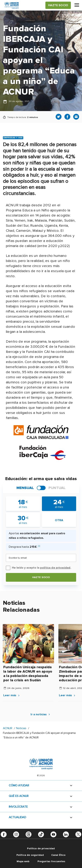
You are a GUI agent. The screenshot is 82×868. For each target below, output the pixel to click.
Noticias (22, 728)
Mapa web (23, 861)
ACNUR (8, 728)
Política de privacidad (41, 848)
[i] (39, 546)
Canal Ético (58, 855)
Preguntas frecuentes (51, 861)
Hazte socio (41, 577)
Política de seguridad (30, 855)
